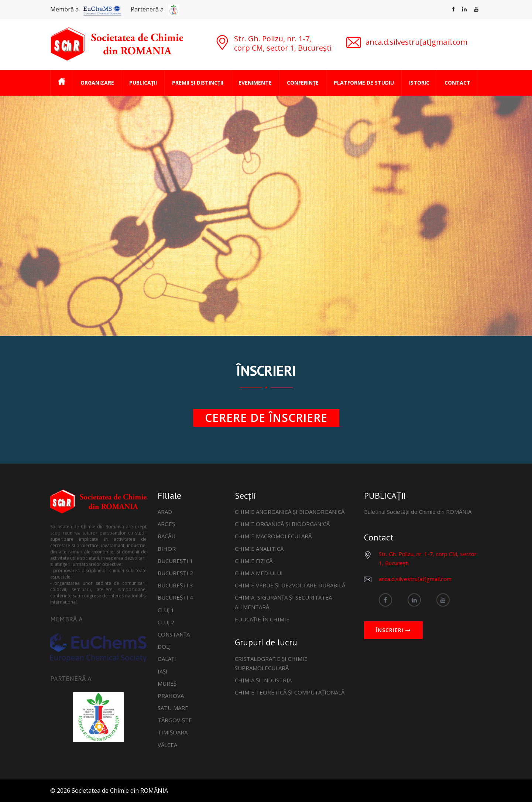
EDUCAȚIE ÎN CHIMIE (262, 619)
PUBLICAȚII (143, 83)
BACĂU (167, 536)
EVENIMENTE (255, 83)
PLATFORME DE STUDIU (364, 83)
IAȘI (163, 671)
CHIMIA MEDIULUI (259, 573)
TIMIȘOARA (173, 732)
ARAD (165, 512)
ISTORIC (419, 83)
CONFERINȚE (303, 83)
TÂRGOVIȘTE (175, 720)
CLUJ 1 (166, 610)
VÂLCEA (167, 745)
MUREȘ (167, 683)
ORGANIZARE (97, 83)
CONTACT (457, 83)
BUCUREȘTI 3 (175, 585)
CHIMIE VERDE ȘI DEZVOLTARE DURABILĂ (290, 585)
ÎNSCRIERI (393, 630)
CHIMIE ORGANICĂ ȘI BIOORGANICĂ (282, 524)
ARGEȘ (166, 524)
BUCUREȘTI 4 (175, 597)
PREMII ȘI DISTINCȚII (198, 83)
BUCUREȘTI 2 (175, 573)
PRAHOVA (171, 696)
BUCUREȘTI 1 (175, 561)
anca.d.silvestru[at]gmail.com (415, 579)
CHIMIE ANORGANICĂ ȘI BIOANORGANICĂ (290, 512)
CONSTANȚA (174, 634)
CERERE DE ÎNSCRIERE (266, 418)
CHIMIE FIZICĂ (254, 561)
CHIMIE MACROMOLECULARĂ (273, 536)
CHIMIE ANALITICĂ (259, 549)
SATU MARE (173, 708)
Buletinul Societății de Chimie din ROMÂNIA (418, 512)
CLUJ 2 (166, 622)
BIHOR (167, 549)
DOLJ (164, 646)
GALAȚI (167, 659)
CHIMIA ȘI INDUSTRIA (263, 680)
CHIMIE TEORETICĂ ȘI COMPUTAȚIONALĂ (290, 692)
